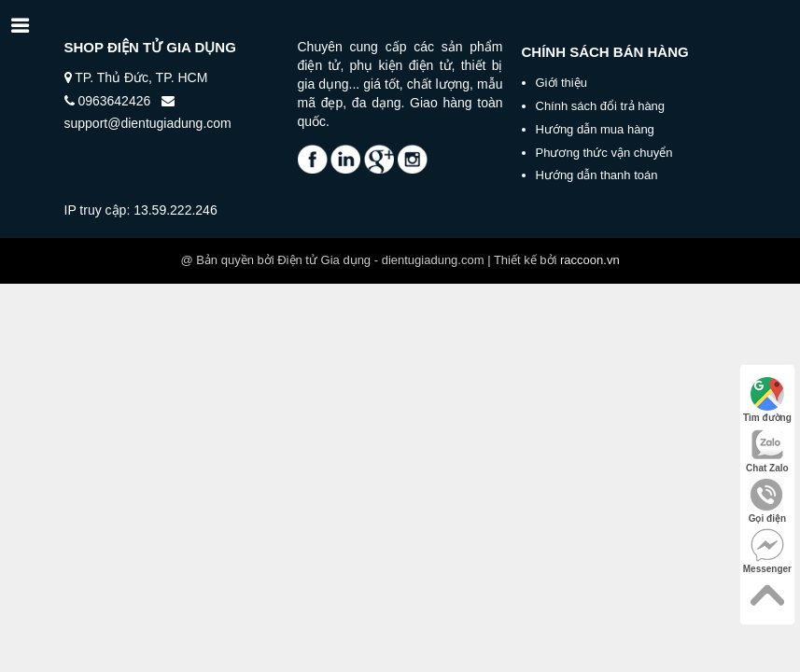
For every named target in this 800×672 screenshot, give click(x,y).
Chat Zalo (767, 450)
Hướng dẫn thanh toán (597, 175)
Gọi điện (767, 501)
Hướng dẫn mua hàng (595, 129)
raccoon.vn (590, 260)
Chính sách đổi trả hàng (601, 106)
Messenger (767, 551)
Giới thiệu (561, 83)
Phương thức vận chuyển (604, 153)
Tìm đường (767, 400)
